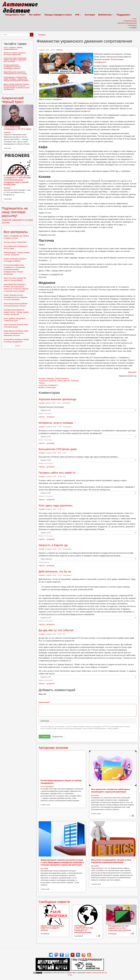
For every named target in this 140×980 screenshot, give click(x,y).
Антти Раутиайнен (47, 787)
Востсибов (95, 795)
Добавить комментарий (47, 387)
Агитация (90, 15)
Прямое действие (64, 381)
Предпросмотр (58, 737)
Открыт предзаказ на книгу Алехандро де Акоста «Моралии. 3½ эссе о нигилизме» (16, 297)
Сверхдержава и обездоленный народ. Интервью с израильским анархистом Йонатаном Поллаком (16, 79)
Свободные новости (54, 902)
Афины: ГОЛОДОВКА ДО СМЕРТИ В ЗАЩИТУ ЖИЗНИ (52, 928)
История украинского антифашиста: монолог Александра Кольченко (12, 67)
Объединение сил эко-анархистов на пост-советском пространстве (119, 928)
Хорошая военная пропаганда (57, 399)
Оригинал (132, 372)
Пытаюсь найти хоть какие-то (57, 473)
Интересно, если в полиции (56, 423)
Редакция (59, 50)
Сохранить (44, 737)
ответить (42, 417)
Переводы (50, 378)
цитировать (51, 417)
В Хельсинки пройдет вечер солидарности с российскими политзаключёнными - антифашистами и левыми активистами (17, 180)
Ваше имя (42, 694)
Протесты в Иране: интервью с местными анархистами (15, 54)
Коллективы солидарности (48, 385)
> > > (17, 346)
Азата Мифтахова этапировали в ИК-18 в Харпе (17, 128)
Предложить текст (15, 15)
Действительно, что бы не (55, 571)
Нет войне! (35, 15)
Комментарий (44, 702)
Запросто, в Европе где (53, 545)
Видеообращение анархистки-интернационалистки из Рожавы (15, 73)
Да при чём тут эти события (56, 630)
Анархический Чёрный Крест (13, 100)
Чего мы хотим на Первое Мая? (15, 242)
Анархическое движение (48, 381)
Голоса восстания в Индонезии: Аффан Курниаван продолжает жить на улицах (15, 60)
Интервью (42, 35)
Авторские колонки (53, 748)
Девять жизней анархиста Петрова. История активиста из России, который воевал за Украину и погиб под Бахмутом (17, 87)
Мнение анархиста (62, 378)
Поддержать (123, 15)
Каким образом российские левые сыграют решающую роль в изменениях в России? (16, 333)
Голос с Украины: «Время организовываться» (13, 48)
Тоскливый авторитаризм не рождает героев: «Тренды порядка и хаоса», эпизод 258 (16, 312)
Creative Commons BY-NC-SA (96, 973)
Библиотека (106, 15)
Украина (42, 383)
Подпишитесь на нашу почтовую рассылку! (15, 212)
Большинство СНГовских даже (58, 449)
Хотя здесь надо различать (56, 505)
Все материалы (16, 232)
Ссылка (41, 403)
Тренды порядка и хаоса (58, 15)
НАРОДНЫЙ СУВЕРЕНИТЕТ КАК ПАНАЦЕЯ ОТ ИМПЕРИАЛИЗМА (84, 929)
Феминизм (75, 381)
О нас (70, 975)
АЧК (78, 15)
